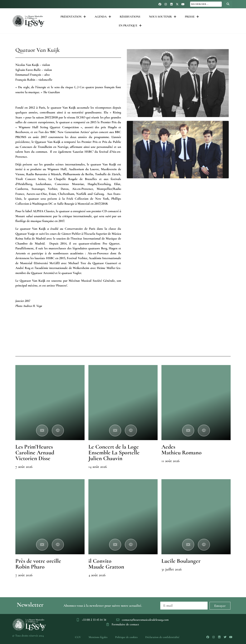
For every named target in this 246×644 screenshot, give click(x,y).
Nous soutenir (163, 17)
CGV (78, 637)
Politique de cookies (126, 637)
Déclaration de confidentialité (162, 637)
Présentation (73, 17)
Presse (192, 17)
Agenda (103, 17)
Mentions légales (98, 637)
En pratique (130, 26)
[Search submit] (228, 4)
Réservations (130, 17)
